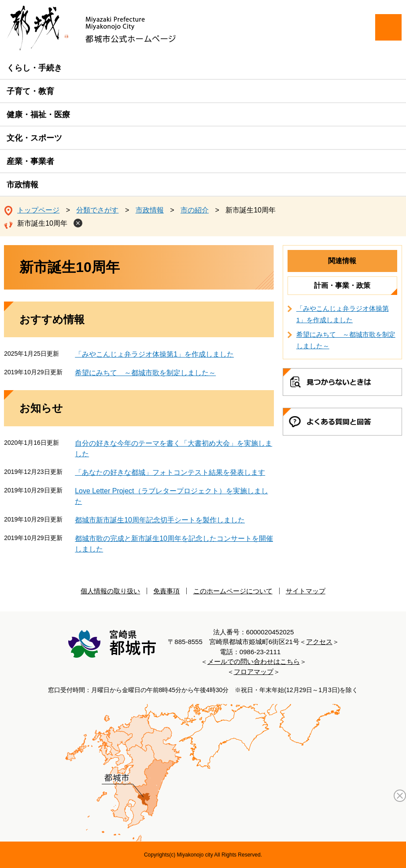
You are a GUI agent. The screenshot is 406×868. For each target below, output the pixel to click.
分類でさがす (97, 210)
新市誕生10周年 (42, 223)
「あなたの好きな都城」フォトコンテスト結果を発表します (170, 472)
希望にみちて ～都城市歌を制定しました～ (145, 373)
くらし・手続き (34, 68)
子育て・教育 (30, 91)
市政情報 (22, 185)
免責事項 (166, 591)
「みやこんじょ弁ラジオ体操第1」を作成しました (154, 354)
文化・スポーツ (34, 138)
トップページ (38, 210)
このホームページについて (233, 591)
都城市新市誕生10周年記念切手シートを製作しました (160, 520)
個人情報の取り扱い (110, 591)
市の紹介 (195, 210)
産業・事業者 (30, 161)
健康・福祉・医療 (38, 115)
